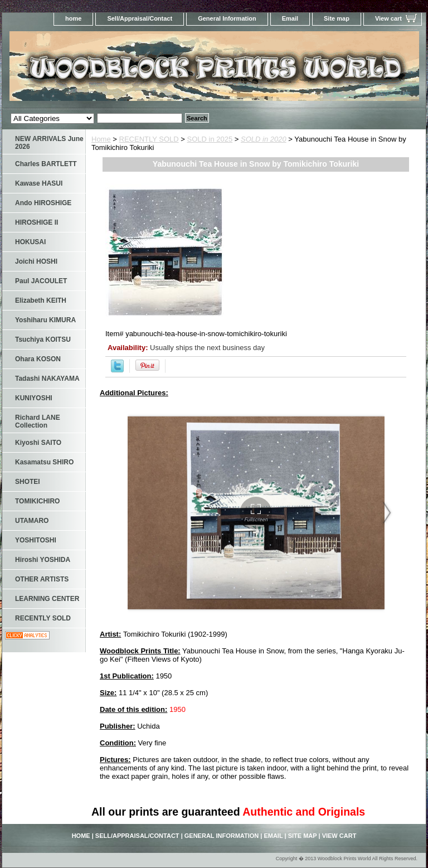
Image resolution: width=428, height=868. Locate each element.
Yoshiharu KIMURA (45, 320)
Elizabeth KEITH (41, 300)
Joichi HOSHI (36, 261)
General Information (227, 18)
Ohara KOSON (38, 359)
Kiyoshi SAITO (38, 443)
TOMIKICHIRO (37, 501)
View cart (388, 18)
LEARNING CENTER (47, 599)
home (73, 18)
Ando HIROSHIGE (43, 203)
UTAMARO (32, 521)
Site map (337, 18)
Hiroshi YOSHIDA (43, 560)
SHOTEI (28, 482)
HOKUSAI (30, 242)
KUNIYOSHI (34, 398)
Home (101, 139)
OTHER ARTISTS (42, 579)
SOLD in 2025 (210, 139)
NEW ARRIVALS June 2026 (49, 143)
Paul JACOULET (41, 281)
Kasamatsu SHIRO (44, 462)
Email (290, 18)
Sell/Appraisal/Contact (140, 18)
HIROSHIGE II (37, 222)
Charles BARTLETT (46, 164)
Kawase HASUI (39, 183)
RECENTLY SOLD (149, 139)
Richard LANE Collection (38, 421)
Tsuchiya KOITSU (43, 340)
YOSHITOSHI (36, 540)
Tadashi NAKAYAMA (47, 379)
